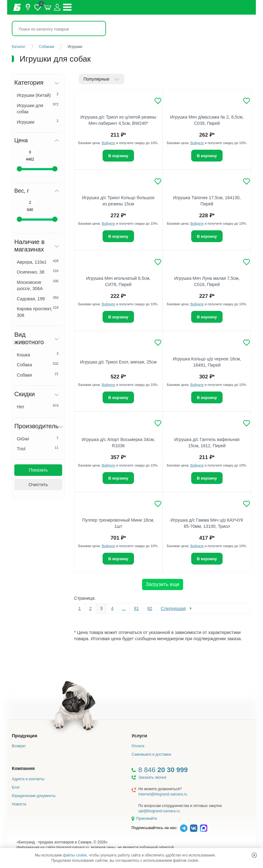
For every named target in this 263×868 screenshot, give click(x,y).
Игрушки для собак (38, 108)
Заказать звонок (152, 777)
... (124, 608)
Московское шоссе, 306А (38, 285)
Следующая (173, 608)
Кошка (38, 354)
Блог (16, 787)
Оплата (138, 746)
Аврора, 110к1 (38, 262)
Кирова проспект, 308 (38, 312)
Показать (38, 470)
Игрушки (38, 122)
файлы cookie (75, 855)
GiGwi (38, 439)
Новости (19, 804)
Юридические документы (34, 796)
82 (150, 608)
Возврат (19, 746)
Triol (38, 448)
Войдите (108, 143)
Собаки (38, 375)
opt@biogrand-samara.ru (159, 811)
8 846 (163, 770)
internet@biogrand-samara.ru (163, 794)
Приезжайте (147, 819)
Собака (38, 364)
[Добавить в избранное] (158, 101)
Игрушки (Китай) (38, 95)
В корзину (118, 156)
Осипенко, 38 (38, 272)
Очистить (38, 485)
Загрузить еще (163, 584)
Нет (38, 406)
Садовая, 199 (38, 298)
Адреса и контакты (28, 779)
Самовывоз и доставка (151, 754)
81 (136, 608)
